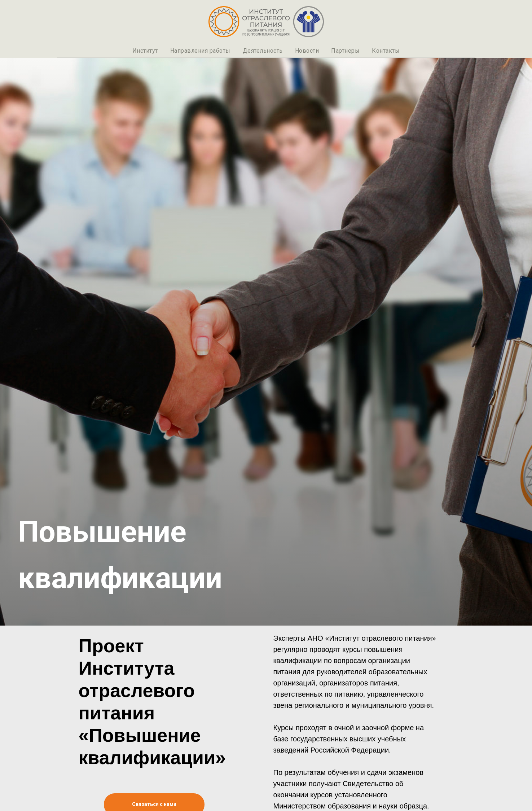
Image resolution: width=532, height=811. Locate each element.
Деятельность (263, 51)
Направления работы (200, 51)
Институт (145, 51)
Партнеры (345, 51)
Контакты (386, 51)
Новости (307, 51)
